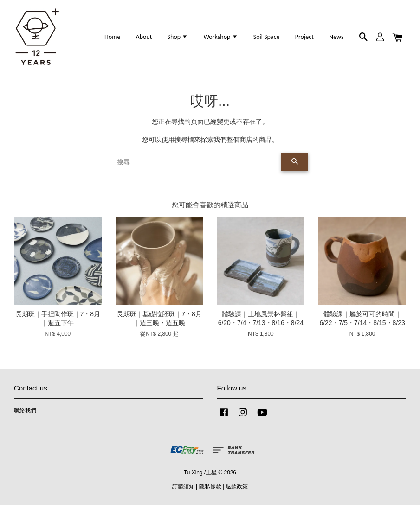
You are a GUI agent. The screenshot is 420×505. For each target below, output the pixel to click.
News (336, 37)
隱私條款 (210, 486)
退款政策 (237, 486)
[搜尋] (197, 162)
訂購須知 (183, 486)
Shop (178, 37)
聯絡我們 (25, 410)
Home (112, 37)
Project (304, 37)
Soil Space (267, 37)
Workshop (220, 37)
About (144, 37)
